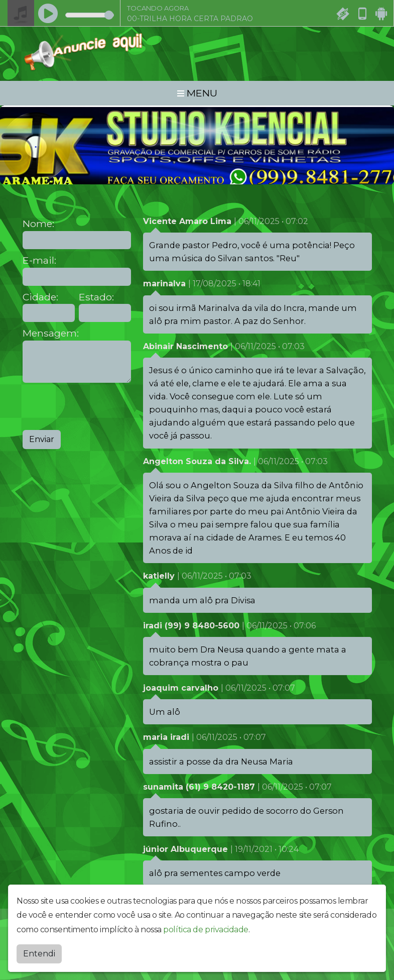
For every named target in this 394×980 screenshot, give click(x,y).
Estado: (96, 297)
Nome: (38, 224)
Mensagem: (51, 333)
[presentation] (99, 406)
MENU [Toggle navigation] (197, 93)
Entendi (39, 954)
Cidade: (40, 297)
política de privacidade (206, 930)
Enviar (42, 439)
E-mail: (39, 260)
